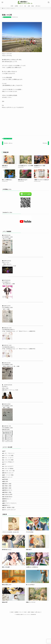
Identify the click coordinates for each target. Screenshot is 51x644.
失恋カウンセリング (9, 490)
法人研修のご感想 (8, 502)
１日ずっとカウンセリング (10, 537)
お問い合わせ (38, 640)
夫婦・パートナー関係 (9, 486)
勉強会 (33, 640)
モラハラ (21, 640)
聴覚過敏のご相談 (8, 512)
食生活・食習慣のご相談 (10, 534)
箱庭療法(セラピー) (9, 508)
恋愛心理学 (7, 496)
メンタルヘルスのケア (9, 474)
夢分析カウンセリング (9, 483)
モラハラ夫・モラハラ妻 (10, 480)
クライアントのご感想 (9, 458)
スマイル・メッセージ (7, 17)
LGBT (5, 452)
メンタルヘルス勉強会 (9, 477)
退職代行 (6, 524)
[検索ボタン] (49, 2)
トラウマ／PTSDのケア (10, 467)
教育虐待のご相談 (8, 499)
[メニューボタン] (2, 2)
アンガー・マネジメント (10, 455)
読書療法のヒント (8, 521)
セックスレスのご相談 (9, 464)
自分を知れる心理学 (9, 515)
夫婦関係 (16, 640)
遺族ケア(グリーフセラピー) (11, 527)
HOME (12, 640)
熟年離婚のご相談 (8, 505)
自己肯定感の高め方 (9, 518)
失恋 (25, 640)
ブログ (6, 471)
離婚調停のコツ (8, 531)
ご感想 (29, 640)
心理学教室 (7, 493)
